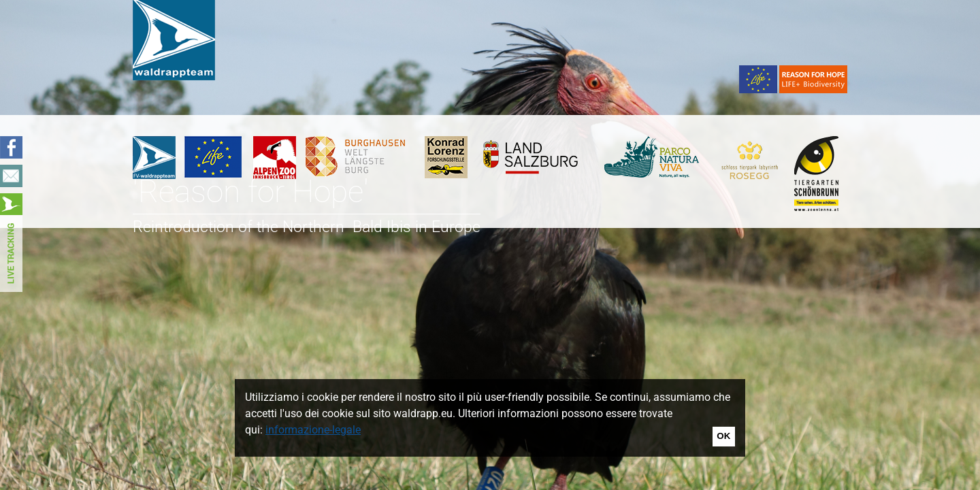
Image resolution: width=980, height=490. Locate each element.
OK (723, 436)
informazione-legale (313, 430)
